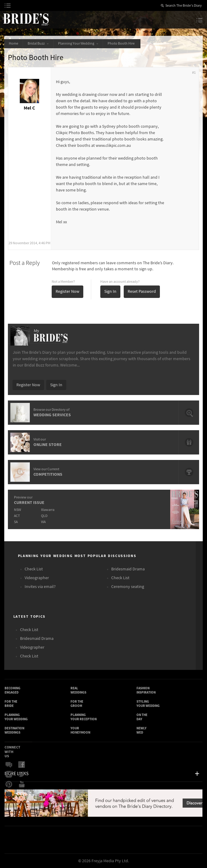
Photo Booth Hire (122, 44)
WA (43, 522)
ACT (17, 516)
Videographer (37, 578)
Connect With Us (12, 752)
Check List (34, 569)
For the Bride (11, 704)
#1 (194, 73)
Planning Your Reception (84, 717)
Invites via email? (40, 587)
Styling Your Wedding (148, 704)
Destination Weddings (14, 730)
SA (16, 522)
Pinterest (9, 784)
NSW (17, 510)
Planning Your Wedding (78, 44)
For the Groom (77, 704)
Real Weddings (78, 690)
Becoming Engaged (12, 690)
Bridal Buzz (38, 44)
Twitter (22, 775)
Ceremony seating (128, 587)
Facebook (22, 765)
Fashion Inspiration (146, 690)
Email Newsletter (9, 794)
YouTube (22, 784)
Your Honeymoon (80, 730)
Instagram (9, 775)
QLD (44, 516)
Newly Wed (141, 730)
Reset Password (142, 292)
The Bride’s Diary (26, 19)
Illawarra (48, 510)
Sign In (110, 292)
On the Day (142, 717)
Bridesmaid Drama (128, 569)
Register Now (67, 292)
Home (14, 44)
